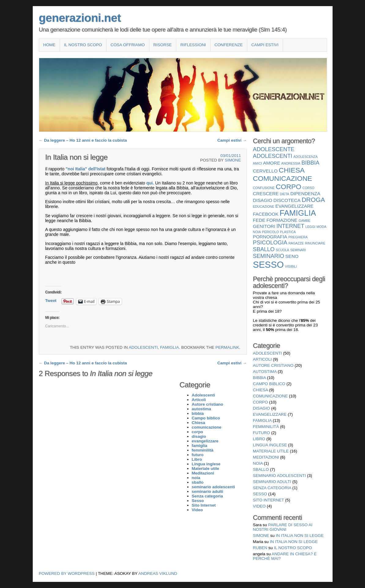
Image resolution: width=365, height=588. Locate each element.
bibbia (260, 378)
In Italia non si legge (300, 536)
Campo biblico (269, 384)
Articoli (263, 359)
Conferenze (229, 45)
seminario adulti (272, 482)
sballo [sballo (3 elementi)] (264, 249)
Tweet (51, 301)
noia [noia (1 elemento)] (257, 232)
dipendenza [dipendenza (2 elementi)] (305, 194)
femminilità (266, 427)
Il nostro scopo (83, 45)
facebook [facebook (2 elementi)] (266, 214)
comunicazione (270, 396)
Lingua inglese (270, 445)
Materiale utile (271, 451)
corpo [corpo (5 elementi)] (288, 187)
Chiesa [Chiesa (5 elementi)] (292, 170)
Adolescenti (143, 347)
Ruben (260, 548)
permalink (227, 347)
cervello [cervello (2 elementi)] (265, 171)
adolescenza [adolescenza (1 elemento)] (305, 157)
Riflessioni (193, 45)
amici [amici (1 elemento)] (258, 163)
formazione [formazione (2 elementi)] (282, 220)
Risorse (162, 45)
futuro (262, 433)
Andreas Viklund (158, 573)
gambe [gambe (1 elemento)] (305, 221)
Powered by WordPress (67, 573)
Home (49, 45)
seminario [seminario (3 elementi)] (269, 256)
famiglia (169, 347)
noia (258, 463)
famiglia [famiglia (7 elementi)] (298, 213)
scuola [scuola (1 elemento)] (282, 250)
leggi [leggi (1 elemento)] (310, 227)
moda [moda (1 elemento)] (322, 227)
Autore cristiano (273, 365)
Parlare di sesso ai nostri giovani (283, 527)
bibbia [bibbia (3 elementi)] (310, 163)
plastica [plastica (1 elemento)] (288, 232)
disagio (262, 408)
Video (259, 506)
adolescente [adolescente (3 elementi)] (274, 149)
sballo (261, 469)
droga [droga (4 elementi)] (313, 200)
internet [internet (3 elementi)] (290, 226)
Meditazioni (266, 457)
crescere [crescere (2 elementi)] (266, 194)
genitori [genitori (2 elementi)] (264, 226)
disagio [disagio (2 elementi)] (263, 200)
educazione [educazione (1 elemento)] (264, 207)
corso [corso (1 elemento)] (309, 188)
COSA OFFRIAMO (128, 45)
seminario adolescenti (279, 476)
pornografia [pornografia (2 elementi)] (270, 237)
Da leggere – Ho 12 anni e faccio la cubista (83, 140)
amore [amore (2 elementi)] (272, 163)
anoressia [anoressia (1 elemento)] (291, 163)
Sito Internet (269, 500)
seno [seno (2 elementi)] (292, 256)
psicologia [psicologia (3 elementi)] (270, 242)
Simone (233, 160)
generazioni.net (80, 18)
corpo (261, 402)
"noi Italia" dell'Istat (86, 169)
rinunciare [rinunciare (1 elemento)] (315, 243)
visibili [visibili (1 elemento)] (291, 266)
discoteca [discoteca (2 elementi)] (287, 200)
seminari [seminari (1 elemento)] (298, 250)
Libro (259, 439)
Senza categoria (272, 488)
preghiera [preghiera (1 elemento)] (298, 237)
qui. (151, 183)
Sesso (260, 494)
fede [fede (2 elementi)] (259, 220)
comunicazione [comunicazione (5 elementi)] (283, 178)
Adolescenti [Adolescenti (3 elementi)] (273, 156)
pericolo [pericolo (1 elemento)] (270, 232)
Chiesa (261, 390)
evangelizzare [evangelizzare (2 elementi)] (294, 206)
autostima (265, 372)
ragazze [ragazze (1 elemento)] (296, 243)
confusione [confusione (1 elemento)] (264, 188)
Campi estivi (265, 45)
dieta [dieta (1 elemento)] (285, 194)
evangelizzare (270, 414)
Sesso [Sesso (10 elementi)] (268, 264)
